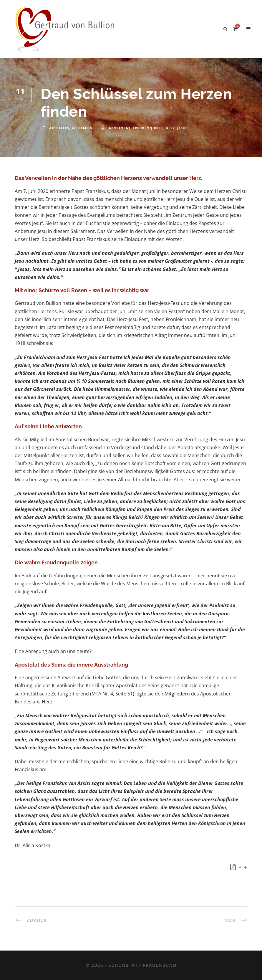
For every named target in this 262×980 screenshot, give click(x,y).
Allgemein (82, 128)
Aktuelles (59, 128)
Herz (170, 128)
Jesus (182, 128)
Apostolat (120, 128)
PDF (239, 867)
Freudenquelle (148, 128)
